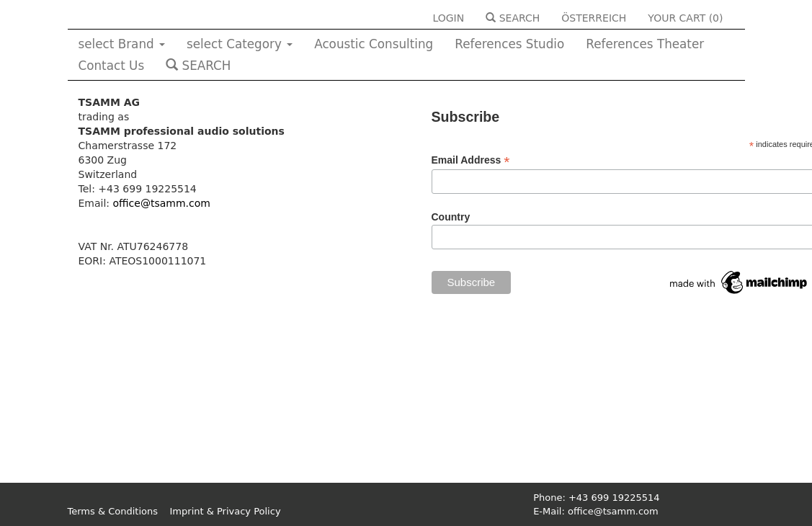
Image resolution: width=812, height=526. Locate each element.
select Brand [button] (122, 44)
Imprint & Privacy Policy (226, 511)
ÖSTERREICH (594, 18)
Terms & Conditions (113, 511)
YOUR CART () (685, 18)
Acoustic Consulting (374, 44)
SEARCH (513, 18)
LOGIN (448, 18)
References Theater (645, 44)
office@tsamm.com (162, 203)
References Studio (509, 44)
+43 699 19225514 (614, 498)
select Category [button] (240, 44)
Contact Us (112, 66)
